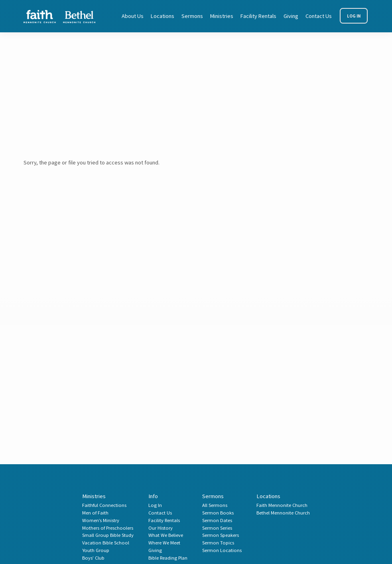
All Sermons (215, 505)
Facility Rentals (258, 16)
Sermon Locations (222, 550)
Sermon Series (217, 528)
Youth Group (96, 550)
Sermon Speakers (221, 535)
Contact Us (319, 16)
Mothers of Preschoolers (108, 528)
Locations (163, 16)
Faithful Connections (104, 505)
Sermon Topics (218, 543)
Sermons (192, 16)
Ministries (222, 16)
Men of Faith (95, 513)
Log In (354, 16)
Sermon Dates (217, 520)
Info (153, 496)
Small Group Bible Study (108, 535)
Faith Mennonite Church (282, 505)
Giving (291, 16)
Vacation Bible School (106, 543)
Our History (161, 528)
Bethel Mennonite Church (283, 513)
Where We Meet (164, 543)
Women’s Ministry (101, 520)
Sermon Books (218, 513)
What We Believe (166, 535)
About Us (133, 16)
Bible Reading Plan (168, 558)
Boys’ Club (93, 558)
